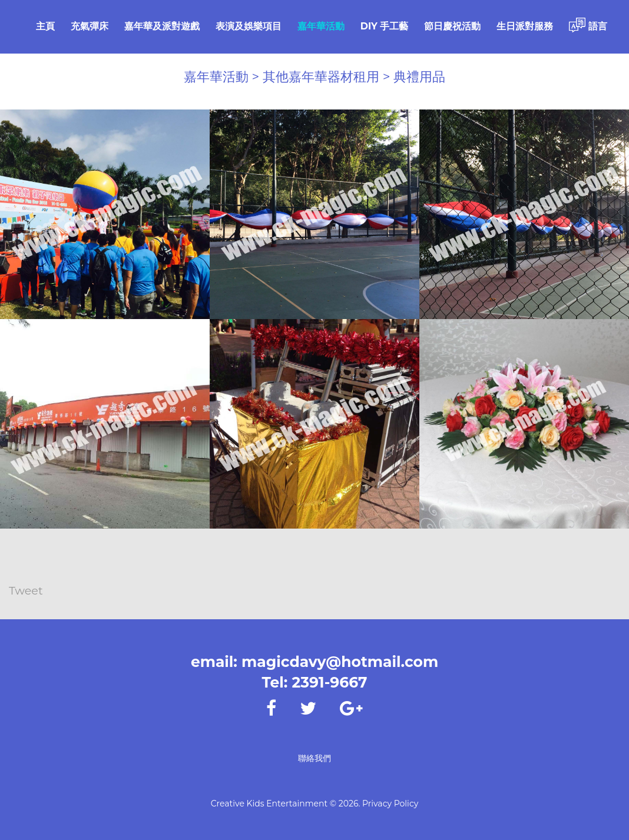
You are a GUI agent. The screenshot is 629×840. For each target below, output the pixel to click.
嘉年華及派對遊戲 (162, 26)
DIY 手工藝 (385, 26)
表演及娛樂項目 (249, 26)
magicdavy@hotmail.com (340, 662)
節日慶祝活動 (452, 26)
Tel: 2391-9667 (314, 682)
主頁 (45, 26)
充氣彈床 (90, 26)
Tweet (27, 592)
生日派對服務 (525, 26)
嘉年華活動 (321, 26)
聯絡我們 (314, 758)
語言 (588, 25)
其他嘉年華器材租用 (321, 77)
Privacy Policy (390, 804)
